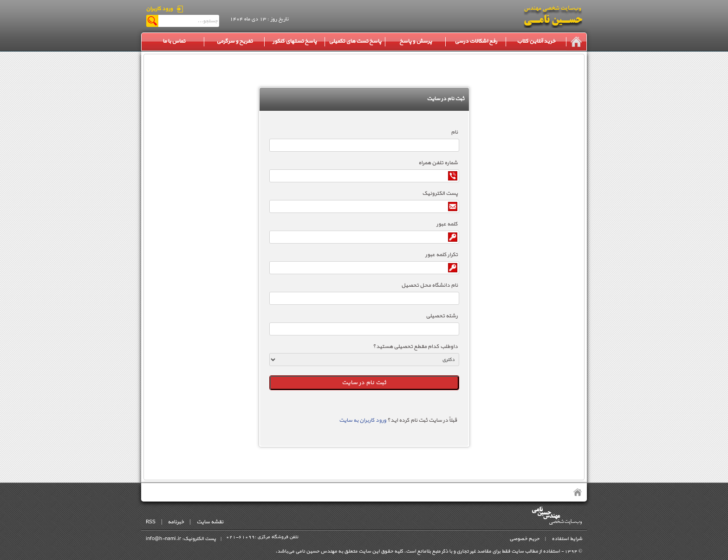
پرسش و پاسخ (416, 41)
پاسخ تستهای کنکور (295, 41)
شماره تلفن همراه (438, 163)
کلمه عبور (447, 224)
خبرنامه (176, 522)
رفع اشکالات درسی (476, 41)
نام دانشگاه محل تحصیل (429, 285)
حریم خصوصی (524, 539)
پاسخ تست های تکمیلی (355, 41)
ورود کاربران (159, 9)
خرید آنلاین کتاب (536, 41)
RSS (151, 522)
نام (454, 132)
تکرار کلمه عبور (442, 255)
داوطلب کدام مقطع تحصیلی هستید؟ (415, 347)
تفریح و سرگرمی (234, 41)
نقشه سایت (210, 522)
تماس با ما (174, 41)
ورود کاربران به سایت (363, 420)
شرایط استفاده (567, 539)
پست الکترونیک (440, 193)
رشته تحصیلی (442, 316)
